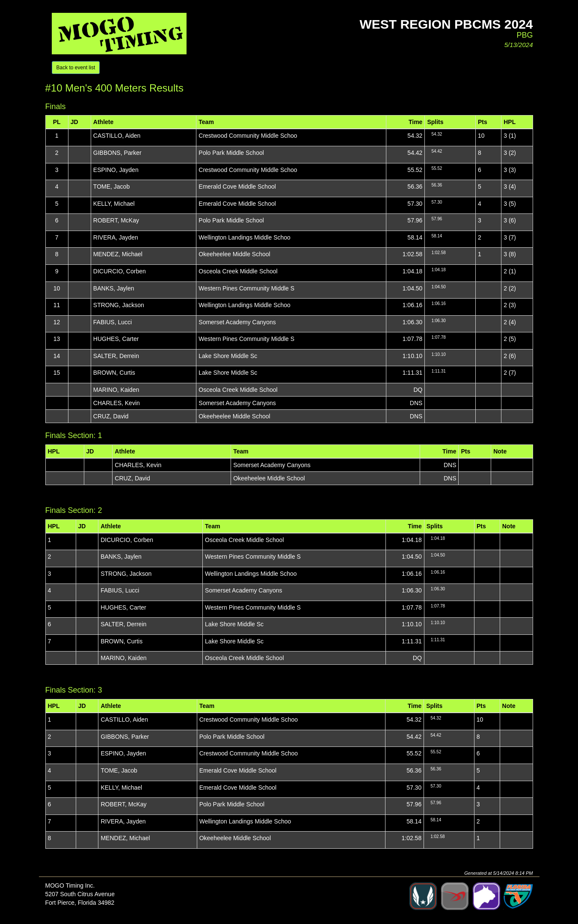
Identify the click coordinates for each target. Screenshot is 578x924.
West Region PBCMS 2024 (446, 24)
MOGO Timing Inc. (70, 885)
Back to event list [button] (76, 68)
